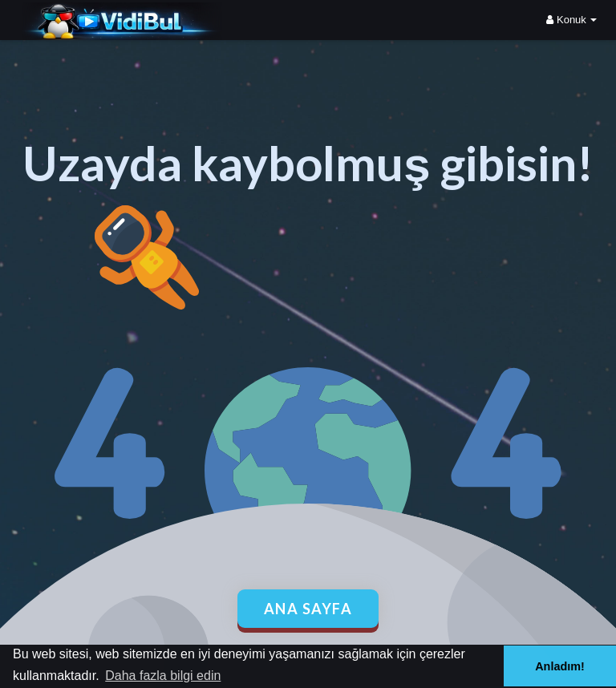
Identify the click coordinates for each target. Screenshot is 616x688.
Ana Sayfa (308, 609)
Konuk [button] (571, 20)
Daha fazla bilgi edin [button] (163, 676)
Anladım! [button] (560, 666)
